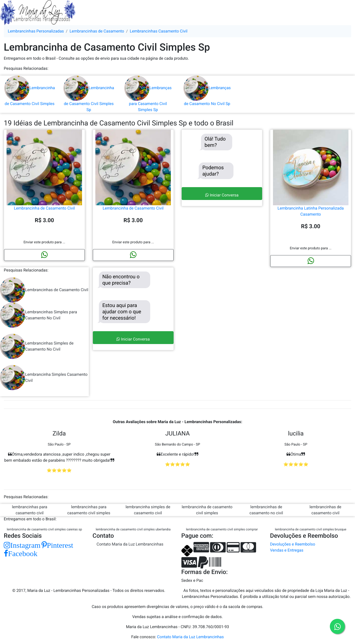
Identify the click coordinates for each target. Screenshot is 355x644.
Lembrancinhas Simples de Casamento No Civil (37, 346)
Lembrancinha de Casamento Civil (44, 188)
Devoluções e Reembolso (292, 544)
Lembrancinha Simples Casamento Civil (44, 378)
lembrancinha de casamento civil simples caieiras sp (44, 530)
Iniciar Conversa (222, 195)
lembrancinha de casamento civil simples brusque (311, 530)
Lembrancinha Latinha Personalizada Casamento (311, 191)
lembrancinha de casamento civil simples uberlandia (133, 530)
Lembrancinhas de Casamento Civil (44, 290)
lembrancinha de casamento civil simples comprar (222, 530)
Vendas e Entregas (287, 550)
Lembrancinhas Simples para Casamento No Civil (38, 315)
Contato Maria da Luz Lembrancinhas (130, 544)
